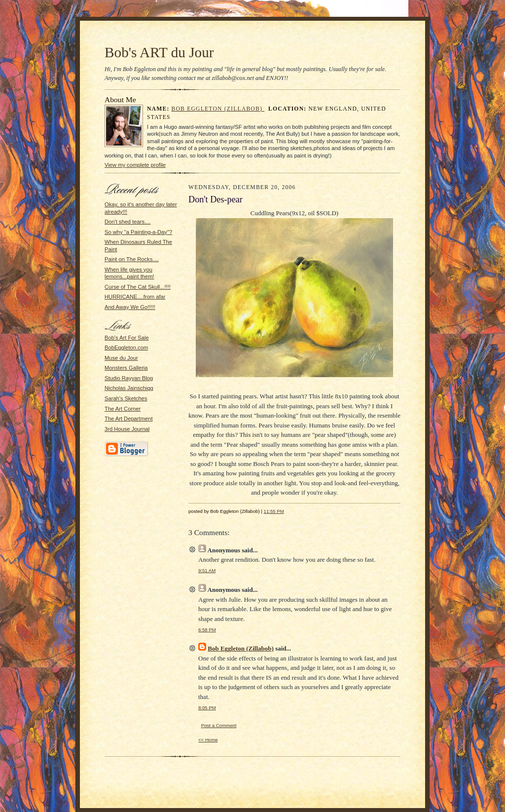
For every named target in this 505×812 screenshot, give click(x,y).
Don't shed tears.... (127, 222)
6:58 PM (207, 630)
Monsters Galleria (126, 368)
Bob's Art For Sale (127, 338)
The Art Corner (123, 409)
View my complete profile (135, 165)
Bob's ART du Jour (159, 52)
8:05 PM (207, 708)
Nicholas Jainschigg (129, 388)
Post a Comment (219, 725)
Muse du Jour (121, 358)
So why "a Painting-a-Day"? (138, 232)
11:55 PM (274, 511)
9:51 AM (207, 570)
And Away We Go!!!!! (130, 307)
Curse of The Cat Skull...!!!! (138, 287)
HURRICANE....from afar (135, 297)
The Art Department (129, 419)
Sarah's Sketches (126, 398)
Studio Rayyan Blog (129, 378)
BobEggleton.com (126, 348)
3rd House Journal (127, 429)
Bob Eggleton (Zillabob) (218, 109)
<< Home (208, 740)
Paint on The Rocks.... (132, 259)
